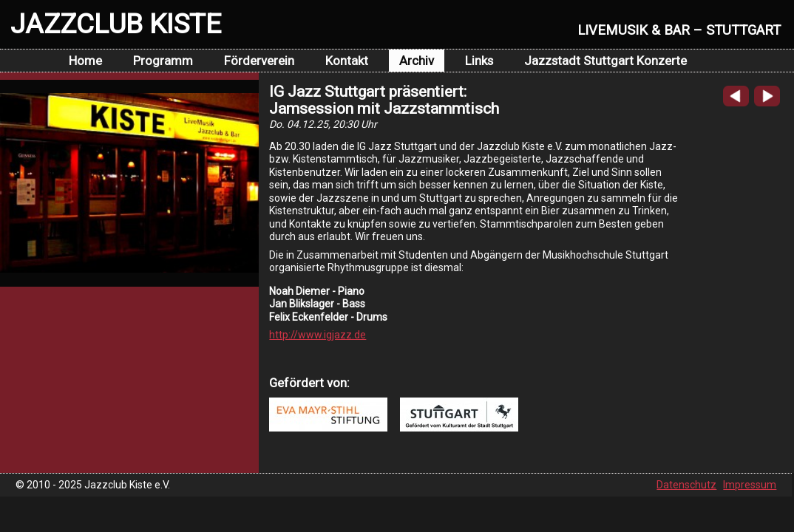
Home (85, 61)
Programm (163, 61)
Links (479, 61)
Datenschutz (686, 485)
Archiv (417, 61)
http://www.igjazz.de (318, 335)
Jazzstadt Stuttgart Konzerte (605, 61)
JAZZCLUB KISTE (116, 24)
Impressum (750, 485)
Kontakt (347, 61)
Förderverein (259, 61)
